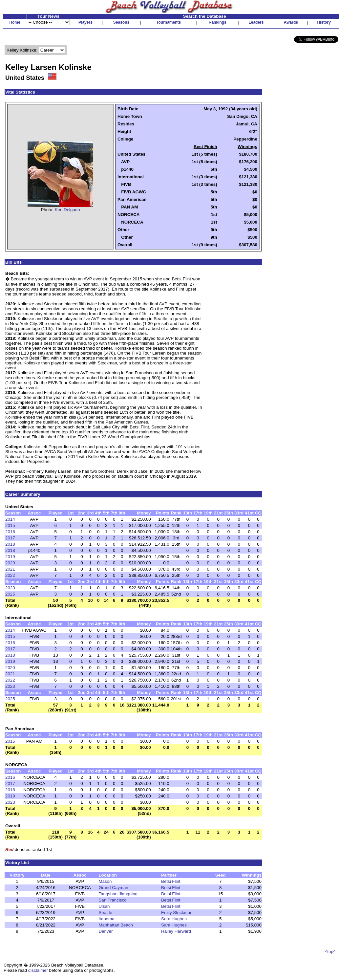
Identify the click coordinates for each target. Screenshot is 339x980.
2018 (10, 544)
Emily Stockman (177, 913)
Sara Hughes (174, 919)
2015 (10, 525)
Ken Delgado (67, 210)
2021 (10, 569)
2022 (10, 575)
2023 (10, 588)
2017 (10, 538)
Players (85, 22)
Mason (105, 881)
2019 (10, 557)
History (324, 22)
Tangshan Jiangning (118, 894)
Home (15, 22)
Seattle (105, 913)
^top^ (330, 952)
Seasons (121, 22)
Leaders (256, 22)
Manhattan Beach (116, 925)
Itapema (106, 919)
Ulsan (104, 906)
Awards (291, 22)
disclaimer (38, 970)
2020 (10, 563)
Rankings (218, 22)
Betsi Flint (171, 881)
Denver (106, 931)
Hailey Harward (176, 931)
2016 (10, 532)
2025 (10, 594)
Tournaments (169, 22)
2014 (10, 519)
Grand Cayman (113, 888)
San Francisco (112, 900)
